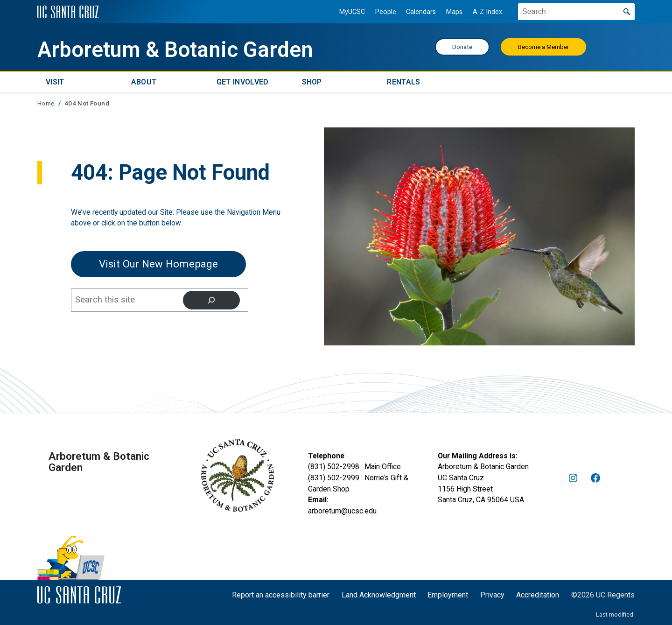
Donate (462, 47)
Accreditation (538, 595)
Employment (448, 595)
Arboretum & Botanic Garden (175, 50)
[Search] (211, 300)
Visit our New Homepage (158, 264)
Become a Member (543, 47)
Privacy (492, 595)
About (144, 82)
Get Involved (243, 82)
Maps (454, 12)
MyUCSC (352, 12)
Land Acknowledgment (379, 595)
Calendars (421, 12)
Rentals (403, 82)
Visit (55, 82)
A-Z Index (487, 12)
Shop (312, 82)
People (386, 12)
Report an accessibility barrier (281, 595)
